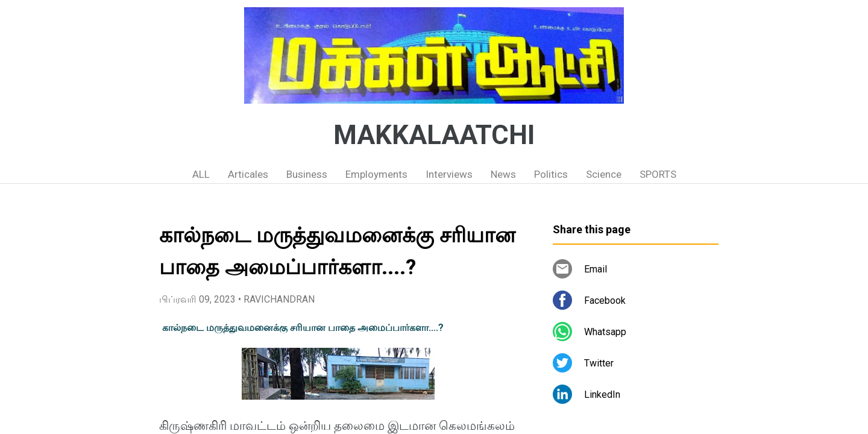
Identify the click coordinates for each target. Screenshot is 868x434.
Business (307, 174)
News (503, 174)
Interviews (449, 174)
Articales (248, 174)
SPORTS (658, 174)
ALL (201, 174)
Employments (376, 174)
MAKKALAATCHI (434, 135)
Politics (551, 174)
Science (604, 174)
